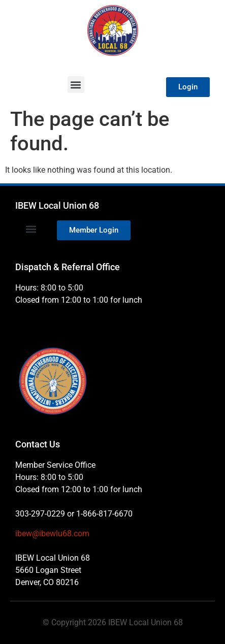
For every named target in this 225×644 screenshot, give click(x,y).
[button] (76, 85)
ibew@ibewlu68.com (52, 534)
